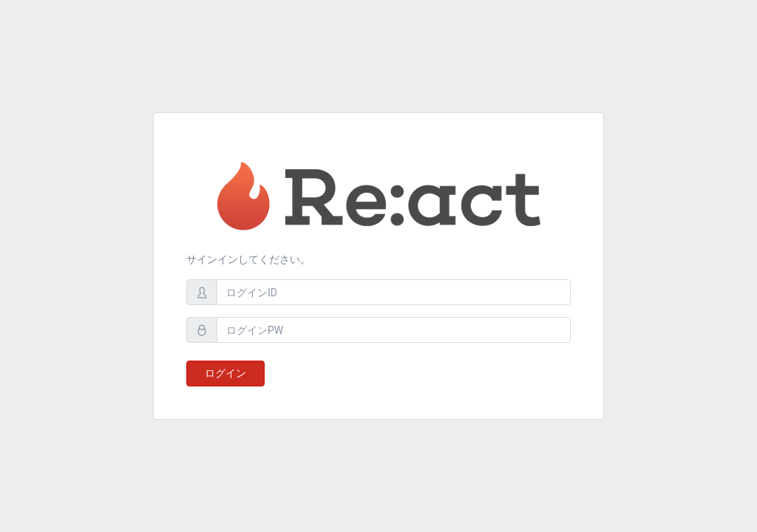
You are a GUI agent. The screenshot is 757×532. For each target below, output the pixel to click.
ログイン (225, 373)
